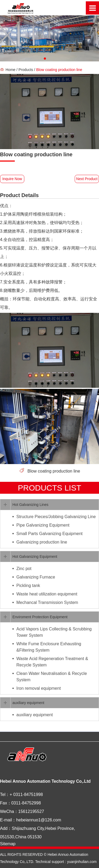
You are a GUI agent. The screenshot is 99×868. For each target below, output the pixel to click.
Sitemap (8, 844)
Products (26, 70)
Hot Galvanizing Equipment (35, 557)
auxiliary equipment (28, 703)
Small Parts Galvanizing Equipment (49, 534)
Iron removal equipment (39, 688)
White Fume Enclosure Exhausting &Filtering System (49, 647)
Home (10, 70)
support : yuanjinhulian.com (74, 862)
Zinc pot (24, 569)
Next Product (87, 179)
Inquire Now (12, 179)
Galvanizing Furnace (36, 577)
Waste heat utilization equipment (47, 594)
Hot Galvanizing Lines (30, 505)
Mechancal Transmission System (47, 602)
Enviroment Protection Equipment (40, 617)
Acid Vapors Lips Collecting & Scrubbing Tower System (54, 632)
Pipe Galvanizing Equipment (43, 525)
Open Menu (92, 8)
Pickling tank (28, 586)
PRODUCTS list (49, 488)
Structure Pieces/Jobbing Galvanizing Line (56, 517)
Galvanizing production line (42, 542)
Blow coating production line (54, 471)
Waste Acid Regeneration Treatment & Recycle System (52, 662)
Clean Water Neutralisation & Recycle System (52, 677)
